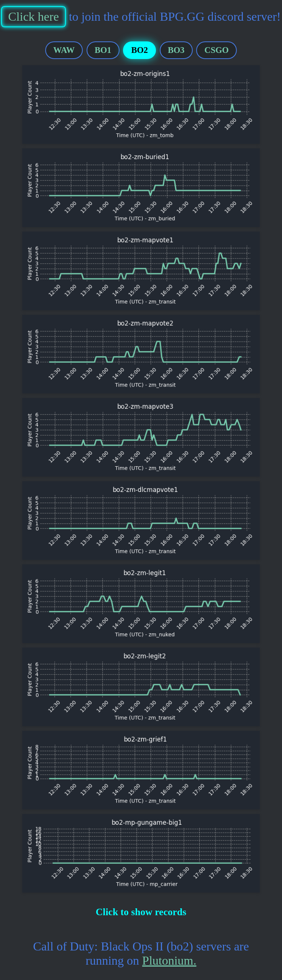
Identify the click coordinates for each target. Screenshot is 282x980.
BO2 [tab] (139, 50)
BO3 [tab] (176, 50)
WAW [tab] (64, 50)
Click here (33, 16)
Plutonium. (169, 960)
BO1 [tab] (103, 50)
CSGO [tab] (217, 50)
